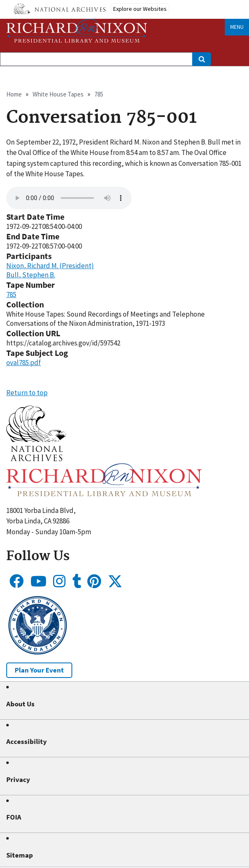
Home (14, 94)
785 (99, 94)
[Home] (77, 31)
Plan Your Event (39, 670)
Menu (237, 27)
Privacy (18, 779)
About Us (20, 704)
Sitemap (20, 855)
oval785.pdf (24, 363)
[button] (36, 459)
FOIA (14, 817)
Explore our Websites (140, 9)
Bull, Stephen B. (31, 275)
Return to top (27, 393)
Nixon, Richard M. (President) (50, 266)
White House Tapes (58, 94)
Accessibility (27, 741)
